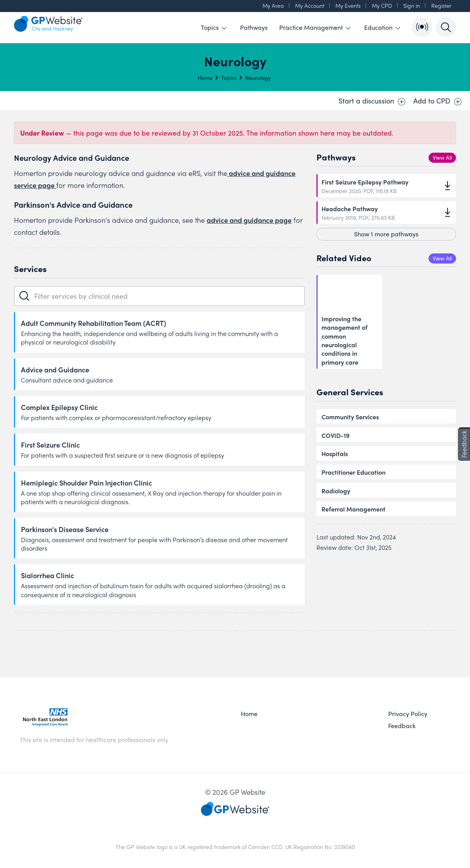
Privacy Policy (408, 714)
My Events (348, 5)
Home (205, 77)
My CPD (382, 5)
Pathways (254, 27)
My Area (273, 5)
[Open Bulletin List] (422, 27)
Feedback (402, 726)
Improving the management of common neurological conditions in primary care (345, 341)
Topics (214, 27)
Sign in (412, 5)
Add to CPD (438, 101)
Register (441, 5)
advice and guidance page (249, 220)
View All (442, 157)
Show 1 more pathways (386, 234)
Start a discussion (372, 101)
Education (382, 27)
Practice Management (315, 27)
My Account (310, 5)
